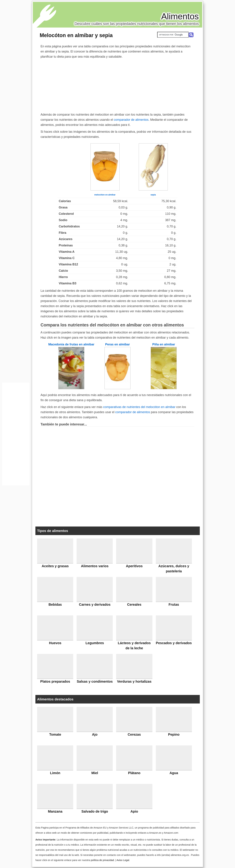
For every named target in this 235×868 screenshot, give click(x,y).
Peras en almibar (117, 344)
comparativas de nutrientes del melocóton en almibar (139, 407)
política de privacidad (102, 860)
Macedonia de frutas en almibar (71, 344)
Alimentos (180, 16)
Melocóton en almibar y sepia (76, 35)
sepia (153, 195)
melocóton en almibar (105, 195)
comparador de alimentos (131, 120)
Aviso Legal (123, 860)
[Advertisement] (117, 85)
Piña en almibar (164, 344)
